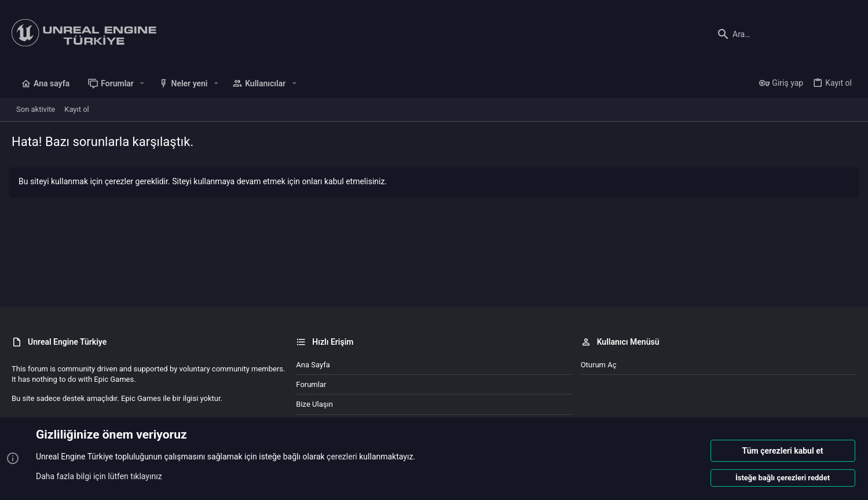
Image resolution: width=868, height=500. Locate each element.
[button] (142, 83)
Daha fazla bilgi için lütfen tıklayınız (99, 476)
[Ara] (784, 34)
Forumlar (311, 384)
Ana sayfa (313, 365)
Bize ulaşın (314, 404)
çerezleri (342, 457)
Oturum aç (599, 365)
